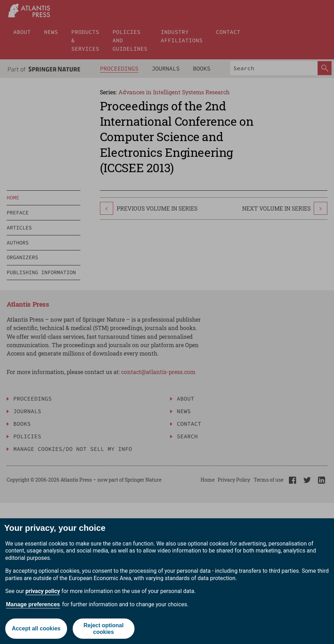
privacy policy (43, 591)
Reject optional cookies (104, 629)
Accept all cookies (36, 628)
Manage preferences (33, 604)
